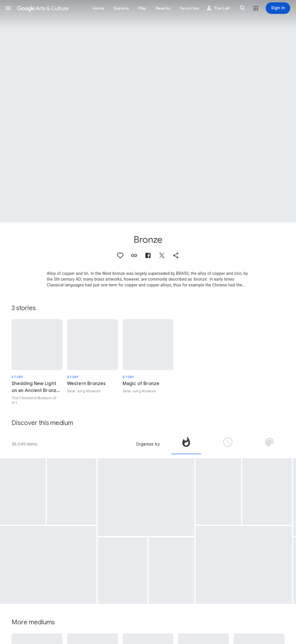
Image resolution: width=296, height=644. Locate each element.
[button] (8, 8)
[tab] (186, 444)
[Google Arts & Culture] (43, 8)
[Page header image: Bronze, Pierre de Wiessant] (148, 111)
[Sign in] (278, 8)
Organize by (148, 444)
